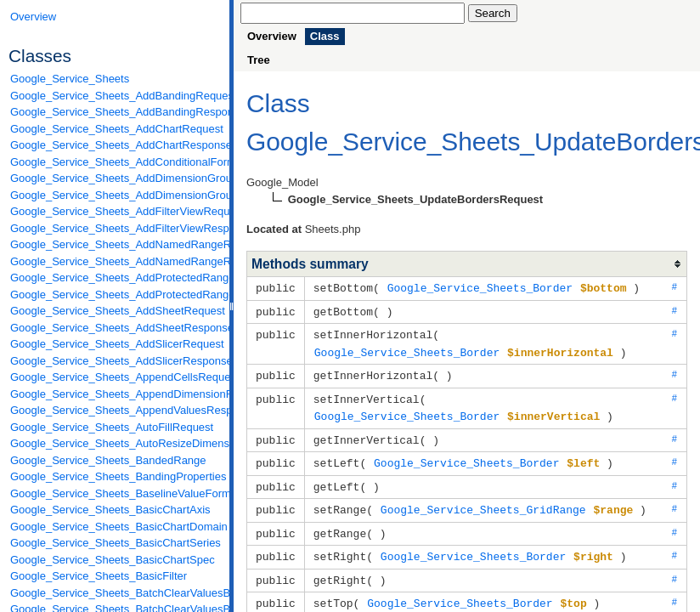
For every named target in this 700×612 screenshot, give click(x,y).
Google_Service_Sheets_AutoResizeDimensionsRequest (116, 443)
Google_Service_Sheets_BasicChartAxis (110, 510)
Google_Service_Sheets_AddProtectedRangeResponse (116, 295)
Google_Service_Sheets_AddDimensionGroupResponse (116, 195)
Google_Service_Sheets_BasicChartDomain (116, 527)
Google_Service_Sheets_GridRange (483, 501)
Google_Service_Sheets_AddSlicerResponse (116, 361)
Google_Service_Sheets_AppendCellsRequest (116, 377)
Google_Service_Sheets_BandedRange (108, 460)
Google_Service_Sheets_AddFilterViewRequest (116, 211)
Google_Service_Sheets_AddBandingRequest (116, 96)
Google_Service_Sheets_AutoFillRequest (112, 427)
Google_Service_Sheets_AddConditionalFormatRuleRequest (116, 162)
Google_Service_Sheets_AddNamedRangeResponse (116, 261)
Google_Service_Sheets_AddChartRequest (116, 129)
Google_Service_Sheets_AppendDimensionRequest (116, 394)
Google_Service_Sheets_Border (480, 287)
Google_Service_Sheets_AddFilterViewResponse (116, 228)
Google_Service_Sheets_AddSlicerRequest (116, 344)
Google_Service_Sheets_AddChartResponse (116, 145)
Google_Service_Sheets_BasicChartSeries (116, 543)
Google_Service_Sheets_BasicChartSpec (113, 560)
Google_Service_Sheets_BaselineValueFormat (116, 493)
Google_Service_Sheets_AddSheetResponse (116, 328)
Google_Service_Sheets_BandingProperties (116, 476)
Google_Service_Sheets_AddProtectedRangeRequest (116, 278)
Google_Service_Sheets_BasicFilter (99, 576)
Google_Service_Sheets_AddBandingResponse (116, 112)
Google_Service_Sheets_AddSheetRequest (116, 311)
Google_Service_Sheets (70, 79)
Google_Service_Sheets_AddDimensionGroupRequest (116, 178)
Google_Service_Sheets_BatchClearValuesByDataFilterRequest (116, 593)
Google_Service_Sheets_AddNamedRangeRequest (116, 244)
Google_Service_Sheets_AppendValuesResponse (116, 410)
